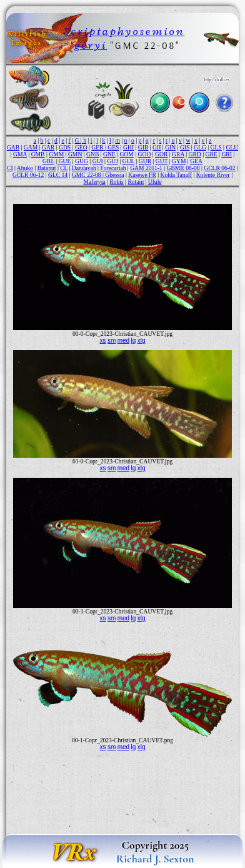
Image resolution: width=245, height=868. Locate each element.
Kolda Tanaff (176, 175)
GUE (65, 161)
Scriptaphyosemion (124, 31)
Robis (116, 182)
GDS (65, 147)
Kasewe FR (142, 175)
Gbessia (114, 175)
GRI (227, 154)
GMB (38, 154)
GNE (109, 154)
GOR (161, 154)
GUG (82, 161)
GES (113, 147)
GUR (145, 161)
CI (10, 168)
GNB (92, 154)
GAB (13, 147)
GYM (179, 161)
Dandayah (84, 168)
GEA (196, 161)
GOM (126, 154)
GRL (48, 161)
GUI (98, 161)
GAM (31, 147)
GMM (56, 154)
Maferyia (94, 182)
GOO (145, 154)
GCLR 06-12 (28, 175)
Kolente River (213, 175)
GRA (178, 154)
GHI (128, 147)
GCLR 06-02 (219, 168)
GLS (216, 147)
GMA (20, 154)
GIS (185, 147)
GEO (81, 147)
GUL (128, 161)
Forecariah (113, 168)
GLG (200, 147)
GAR (48, 147)
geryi (91, 45)
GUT (162, 161)
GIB (143, 147)
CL (64, 168)
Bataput (47, 168)
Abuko (25, 168)
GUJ (112, 161)
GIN (170, 147)
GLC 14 (58, 175)
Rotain (136, 182)
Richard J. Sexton (155, 859)
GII (157, 147)
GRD (195, 154)
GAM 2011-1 (146, 168)
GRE (212, 154)
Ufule (155, 182)
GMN (75, 154)
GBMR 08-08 (183, 168)
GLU (232, 147)
